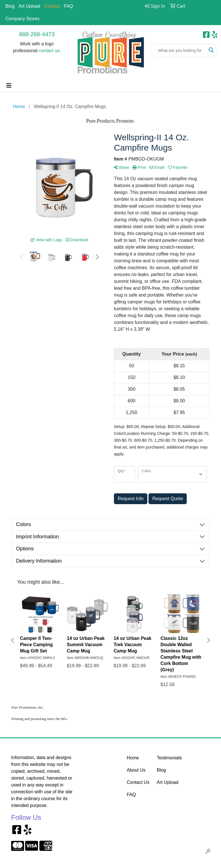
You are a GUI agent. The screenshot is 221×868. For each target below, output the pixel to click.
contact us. (50, 51)
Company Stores (22, 19)
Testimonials (168, 758)
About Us (136, 770)
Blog (10, 6)
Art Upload (29, 6)
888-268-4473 (37, 34)
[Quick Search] (178, 50)
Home (133, 758)
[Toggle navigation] (9, 86)
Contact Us (138, 782)
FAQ (69, 6)
